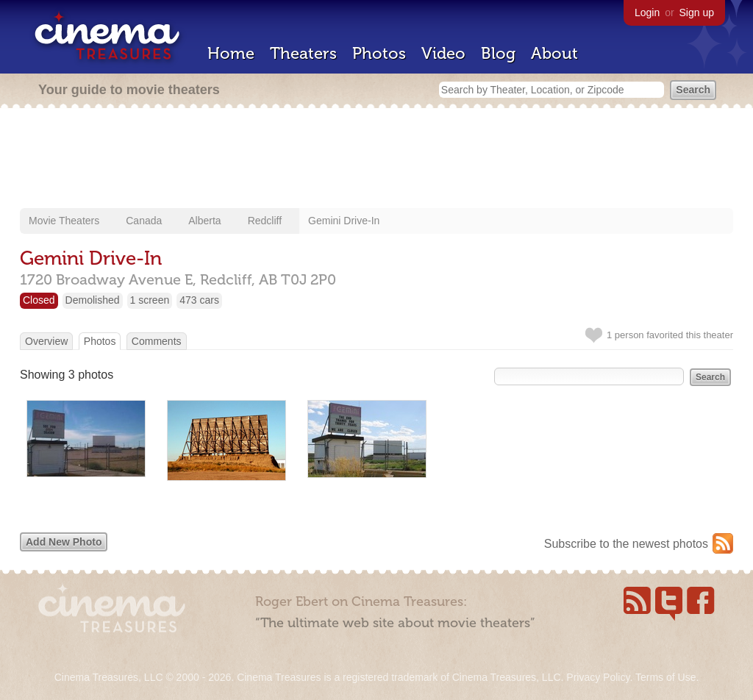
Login (647, 12)
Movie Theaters (64, 221)
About (554, 53)
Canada (144, 221)
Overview (46, 341)
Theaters (303, 53)
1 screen (150, 300)
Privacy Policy (598, 677)
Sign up (697, 12)
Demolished (93, 300)
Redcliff (265, 221)
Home (231, 53)
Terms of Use (665, 677)
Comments (157, 341)
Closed (39, 300)
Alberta (204, 221)
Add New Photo (64, 542)
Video (443, 53)
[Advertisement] (376, 160)
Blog (498, 53)
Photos (379, 53)
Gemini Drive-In (344, 221)
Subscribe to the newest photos (626, 544)
